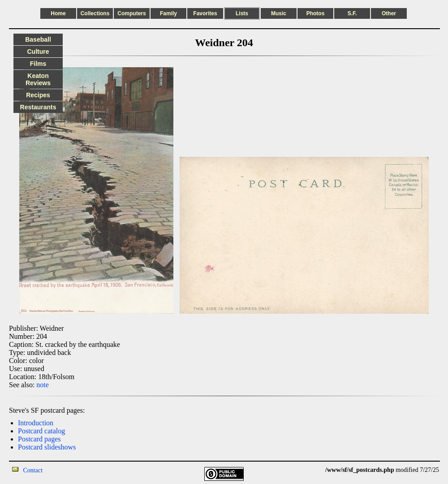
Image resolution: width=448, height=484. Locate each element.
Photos (316, 13)
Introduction (36, 423)
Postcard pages (39, 439)
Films (38, 64)
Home (58, 13)
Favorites (205, 13)
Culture (38, 52)
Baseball (38, 39)
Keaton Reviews (38, 79)
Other (389, 13)
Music (279, 13)
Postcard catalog (41, 431)
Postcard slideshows (47, 447)
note (43, 385)
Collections (95, 13)
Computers (131, 13)
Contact (33, 470)
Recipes (38, 95)
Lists (242, 13)
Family (168, 13)
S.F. (352, 13)
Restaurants (38, 107)
